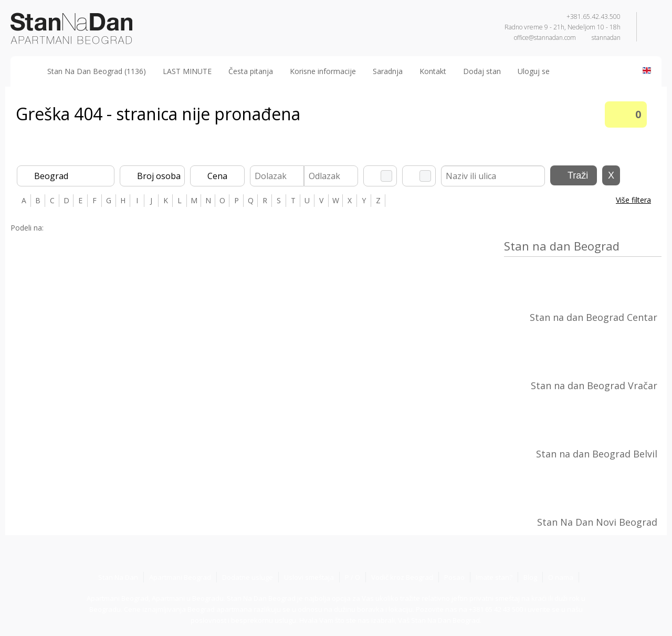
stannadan (606, 38)
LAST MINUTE (187, 71)
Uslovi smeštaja (309, 577)
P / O (353, 577)
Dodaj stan (482, 71)
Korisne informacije (323, 71)
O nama (561, 577)
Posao (454, 577)
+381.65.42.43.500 (594, 17)
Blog (530, 577)
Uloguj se (534, 71)
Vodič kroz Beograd (402, 577)
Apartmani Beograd (180, 577)
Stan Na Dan (118, 577)
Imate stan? (494, 577)
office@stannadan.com (545, 38)
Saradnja (388, 71)
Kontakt (433, 71)
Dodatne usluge (248, 577)
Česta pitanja (251, 71)
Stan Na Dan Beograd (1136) (97, 71)
